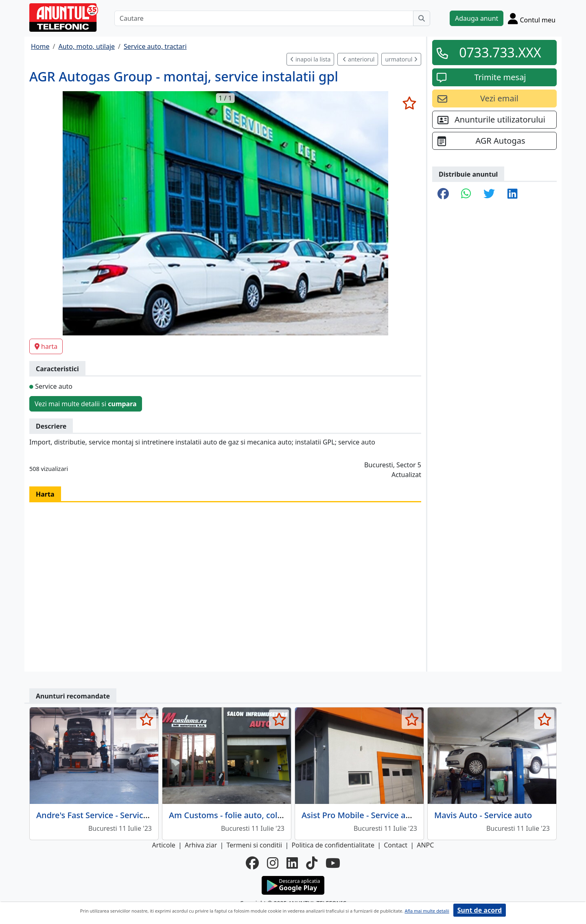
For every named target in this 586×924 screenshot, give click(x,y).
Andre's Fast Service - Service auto (102, 815)
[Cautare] (264, 18)
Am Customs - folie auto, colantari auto (245, 815)
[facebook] (252, 863)
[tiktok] (312, 863)
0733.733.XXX (500, 52)
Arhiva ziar (201, 845)
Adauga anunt (477, 18)
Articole (164, 845)
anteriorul (359, 59)
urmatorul (401, 59)
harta (46, 346)
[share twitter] (489, 194)
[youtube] (333, 863)
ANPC (425, 845)
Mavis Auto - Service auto (483, 815)
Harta (45, 494)
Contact (396, 845)
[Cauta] (422, 18)
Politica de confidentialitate (333, 845)
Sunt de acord (480, 910)
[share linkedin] (513, 194)
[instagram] (273, 863)
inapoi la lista (310, 59)
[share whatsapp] (466, 194)
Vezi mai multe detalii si (86, 404)
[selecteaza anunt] (409, 103)
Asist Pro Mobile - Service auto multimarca (384, 815)
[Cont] (532, 18)
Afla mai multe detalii (427, 911)
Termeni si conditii (254, 845)
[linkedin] (292, 863)
